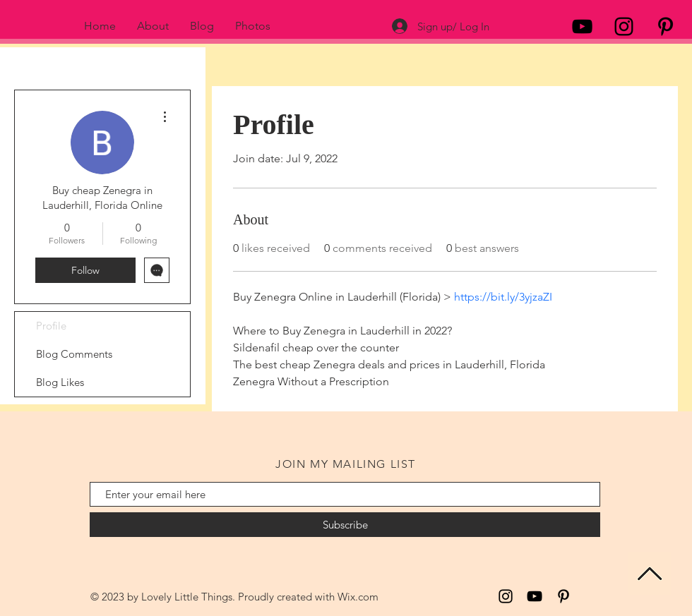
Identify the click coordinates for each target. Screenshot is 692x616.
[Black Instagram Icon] (624, 26)
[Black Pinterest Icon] (666, 26)
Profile (51, 326)
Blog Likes (60, 382)
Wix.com (358, 597)
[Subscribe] (345, 525)
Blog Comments (74, 354)
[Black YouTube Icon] (582, 26)
